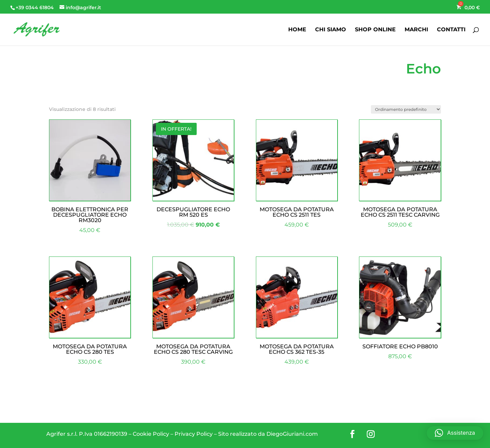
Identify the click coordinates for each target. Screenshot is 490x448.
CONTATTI (451, 30)
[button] (455, 433)
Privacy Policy (194, 434)
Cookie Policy (151, 434)
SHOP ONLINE (375, 30)
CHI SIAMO (331, 30)
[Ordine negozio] (406, 109)
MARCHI (416, 30)
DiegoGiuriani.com (292, 434)
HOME (297, 30)
